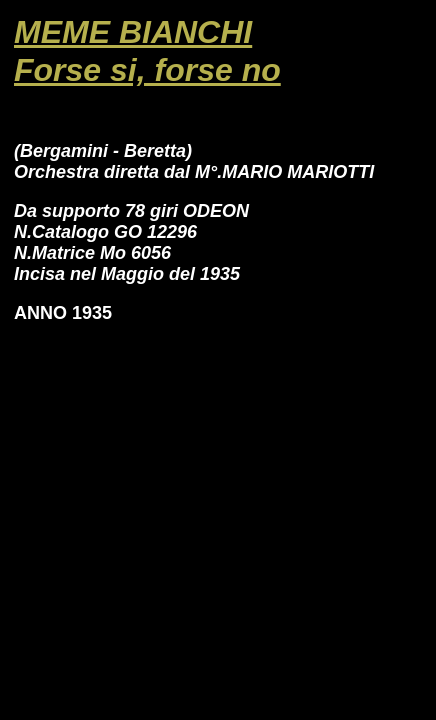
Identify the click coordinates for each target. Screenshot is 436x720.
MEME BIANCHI (133, 32)
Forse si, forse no (147, 70)
